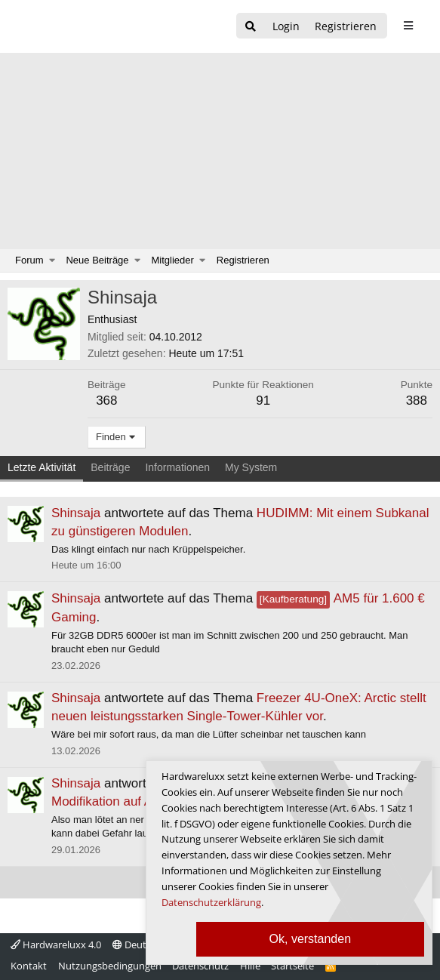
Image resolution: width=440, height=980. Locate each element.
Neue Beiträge (97, 260)
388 (417, 401)
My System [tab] (251, 467)
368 (106, 401)
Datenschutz (200, 966)
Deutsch (137, 945)
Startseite (292, 966)
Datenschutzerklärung (211, 902)
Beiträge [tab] (110, 467)
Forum (29, 260)
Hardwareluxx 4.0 (56, 945)
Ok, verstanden (311, 939)
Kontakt (29, 966)
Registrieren (243, 260)
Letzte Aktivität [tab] (42, 467)
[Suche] (251, 27)
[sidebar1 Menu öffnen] (408, 26)
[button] (52, 260)
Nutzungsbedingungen (110, 966)
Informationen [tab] (177, 467)
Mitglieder (173, 260)
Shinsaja (76, 513)
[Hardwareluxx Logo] (91, 26)
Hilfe (250, 966)
